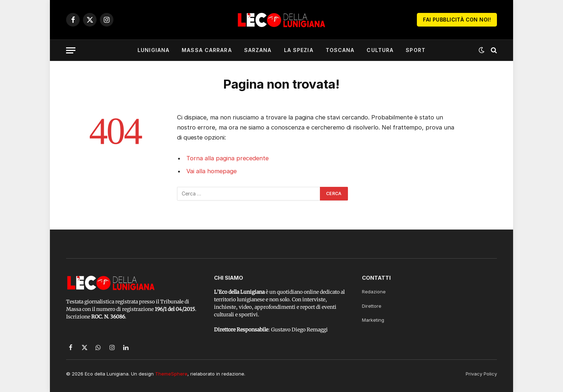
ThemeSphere (171, 374)
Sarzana (258, 50)
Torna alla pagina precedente (227, 158)
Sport (416, 50)
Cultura (380, 50)
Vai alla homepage (211, 171)
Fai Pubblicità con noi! (457, 20)
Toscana (340, 50)
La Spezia (299, 50)
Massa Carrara (207, 50)
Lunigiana (153, 50)
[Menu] (71, 50)
